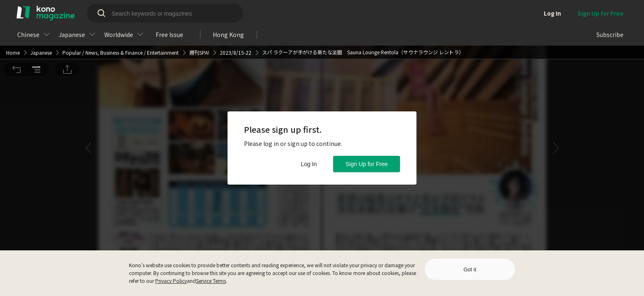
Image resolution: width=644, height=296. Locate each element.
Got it (470, 269)
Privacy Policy (171, 281)
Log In (309, 164)
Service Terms (211, 281)
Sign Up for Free (367, 164)
